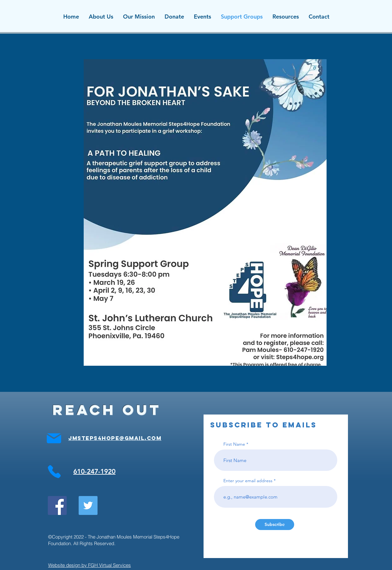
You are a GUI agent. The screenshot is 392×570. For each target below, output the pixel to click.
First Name (234, 444)
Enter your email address (248, 481)
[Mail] (54, 438)
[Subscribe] (275, 525)
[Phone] (54, 471)
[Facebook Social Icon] (57, 505)
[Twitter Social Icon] (88, 505)
